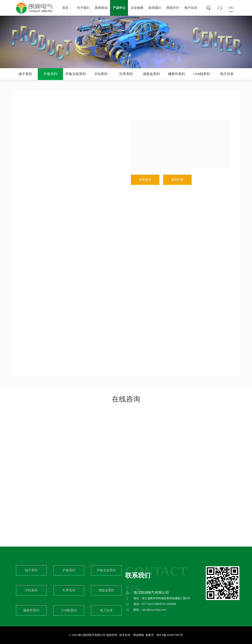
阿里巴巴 (173, 8)
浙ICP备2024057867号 (170, 635)
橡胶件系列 (176, 74)
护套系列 (50, 74)
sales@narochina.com (154, 610)
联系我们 (155, 8)
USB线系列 (202, 74)
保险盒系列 (151, 74)
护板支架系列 (76, 74)
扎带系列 (126, 74)
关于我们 (83, 8)
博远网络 (139, 635)
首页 (65, 8)
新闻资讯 (101, 8)
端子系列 (25, 74)
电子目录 (191, 8)
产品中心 (119, 8)
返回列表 (177, 180)
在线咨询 (145, 180)
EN (231, 8)
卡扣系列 (101, 74)
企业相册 (137, 8)
